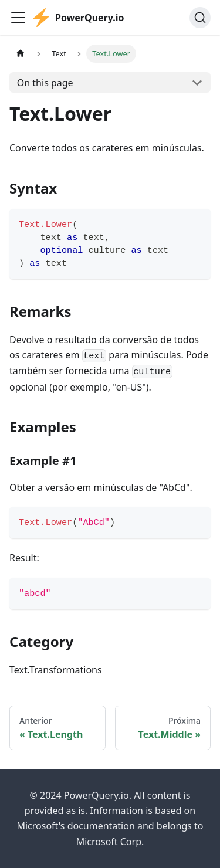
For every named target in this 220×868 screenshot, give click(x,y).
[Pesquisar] (200, 18)
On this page (45, 83)
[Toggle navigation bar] (18, 18)
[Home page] (21, 54)
